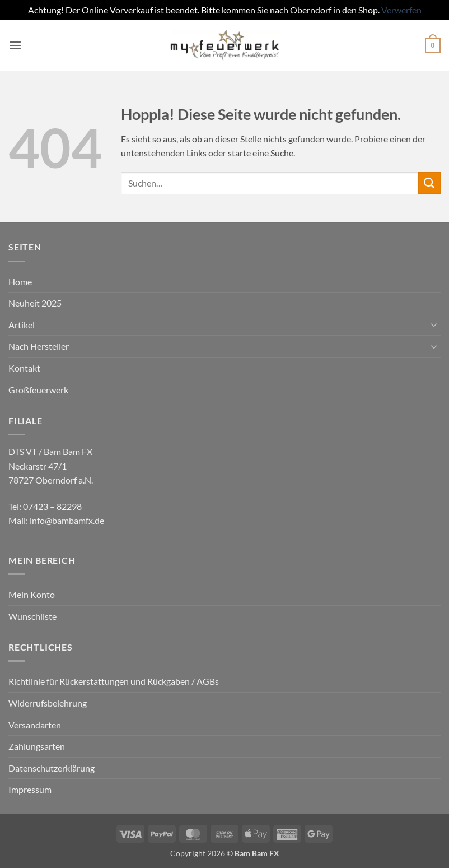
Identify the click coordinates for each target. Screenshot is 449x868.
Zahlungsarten (37, 746)
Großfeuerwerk (38, 390)
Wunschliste (32, 616)
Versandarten (35, 725)
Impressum (30, 789)
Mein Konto (32, 594)
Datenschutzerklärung (52, 768)
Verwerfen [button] (401, 10)
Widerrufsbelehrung (48, 703)
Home (20, 282)
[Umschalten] (434, 324)
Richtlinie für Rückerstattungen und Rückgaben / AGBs (114, 681)
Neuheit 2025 (35, 303)
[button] (15, 45)
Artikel (22, 325)
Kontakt (24, 368)
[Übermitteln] (429, 183)
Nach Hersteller (39, 346)
